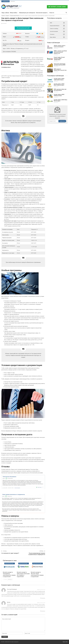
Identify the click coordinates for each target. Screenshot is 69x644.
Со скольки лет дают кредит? (10, 553)
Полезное (52, 34)
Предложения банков (10, 563)
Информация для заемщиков (27, 13)
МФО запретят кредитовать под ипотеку (60, 70)
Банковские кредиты (42, 13)
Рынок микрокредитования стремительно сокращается (37, 554)
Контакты (13, 1)
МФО (51, 23)
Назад (5, 579)
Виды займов (5, 13)
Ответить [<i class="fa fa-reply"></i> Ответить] (43, 598)
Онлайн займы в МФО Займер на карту (59, 95)
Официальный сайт (23, 28)
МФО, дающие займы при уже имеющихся (60, 90)
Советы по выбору (54, 29)
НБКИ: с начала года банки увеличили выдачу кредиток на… (60, 52)
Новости (52, 13)
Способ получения (54, 31)
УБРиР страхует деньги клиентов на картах (60, 46)
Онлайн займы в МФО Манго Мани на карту (59, 85)
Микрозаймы (14, 13)
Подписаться (62, 121)
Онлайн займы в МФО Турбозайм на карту (59, 79)
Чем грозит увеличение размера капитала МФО (60, 64)
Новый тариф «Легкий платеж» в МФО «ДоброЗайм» (59, 59)
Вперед (10, 579)
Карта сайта (65, 642)
